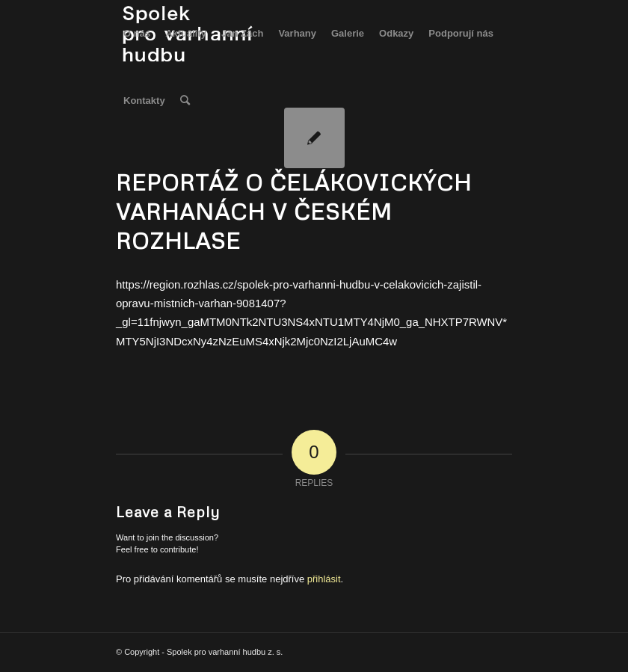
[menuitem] (137, 34)
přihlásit (324, 579)
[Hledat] (185, 101)
